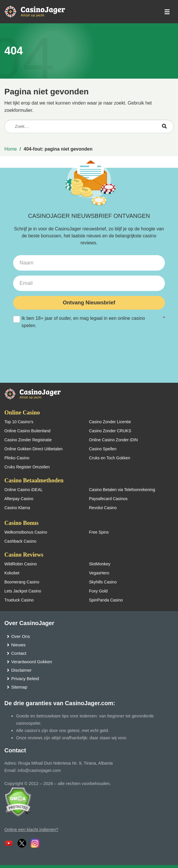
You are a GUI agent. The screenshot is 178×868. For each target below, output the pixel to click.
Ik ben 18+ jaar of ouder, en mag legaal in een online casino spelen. (89, 321)
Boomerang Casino (22, 582)
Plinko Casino (17, 458)
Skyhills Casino (103, 582)
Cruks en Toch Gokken (110, 458)
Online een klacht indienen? (31, 829)
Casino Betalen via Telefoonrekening (122, 490)
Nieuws (18, 645)
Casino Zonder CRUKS (110, 431)
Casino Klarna (17, 508)
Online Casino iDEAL (24, 490)
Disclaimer (22, 670)
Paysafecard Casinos (108, 499)
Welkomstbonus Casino (26, 532)
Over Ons (21, 636)
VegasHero (99, 573)
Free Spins (99, 532)
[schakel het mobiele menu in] (167, 12)
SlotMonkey (100, 564)
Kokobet (12, 573)
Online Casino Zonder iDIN (113, 440)
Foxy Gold (98, 591)
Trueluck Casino (19, 600)
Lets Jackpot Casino (23, 591)
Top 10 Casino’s (19, 422)
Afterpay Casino (19, 499)
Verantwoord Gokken (32, 662)
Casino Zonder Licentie (110, 422)
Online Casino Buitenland (27, 431)
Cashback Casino (20, 541)
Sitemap (19, 687)
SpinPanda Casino (106, 600)
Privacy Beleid (25, 679)
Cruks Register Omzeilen (27, 467)
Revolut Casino (103, 508)
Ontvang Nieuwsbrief (89, 303)
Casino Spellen (103, 449)
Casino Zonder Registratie (28, 440)
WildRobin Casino (21, 564)
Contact (19, 653)
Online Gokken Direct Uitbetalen (34, 449)
